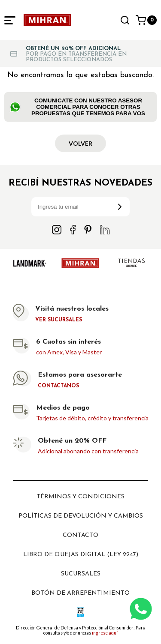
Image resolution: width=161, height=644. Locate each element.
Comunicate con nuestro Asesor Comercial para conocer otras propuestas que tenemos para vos (77, 107)
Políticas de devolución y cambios (81, 516)
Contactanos (58, 386)
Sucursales (81, 574)
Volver (80, 143)
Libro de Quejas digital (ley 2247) (81, 555)
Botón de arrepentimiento (80, 593)
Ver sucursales (59, 320)
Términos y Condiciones (80, 497)
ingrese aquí (105, 633)
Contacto (80, 535)
